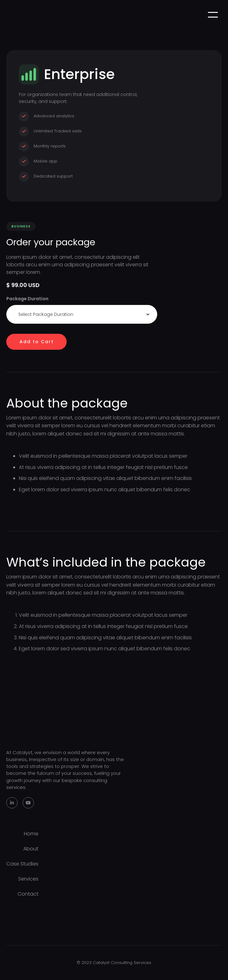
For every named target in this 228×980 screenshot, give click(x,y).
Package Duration (27, 299)
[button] (213, 15)
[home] (8, 15)
